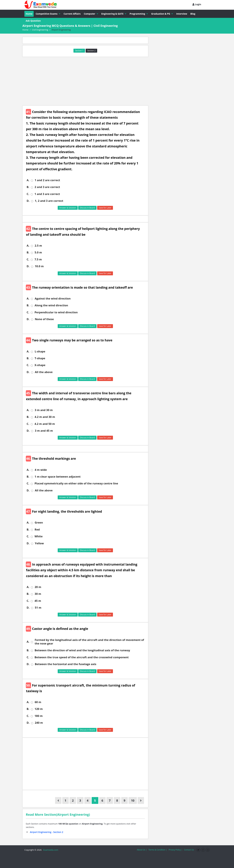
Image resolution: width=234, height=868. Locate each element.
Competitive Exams (48, 14)
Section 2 (91, 51)
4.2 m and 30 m (45, 417)
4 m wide (41, 470)
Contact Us (189, 850)
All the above (44, 372)
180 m (39, 716)
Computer (91, 14)
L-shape (40, 351)
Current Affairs (72, 14)
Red (37, 530)
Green (39, 523)
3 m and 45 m (44, 431)
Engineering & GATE (114, 14)
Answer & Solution (68, 208)
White (39, 536)
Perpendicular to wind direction (56, 312)
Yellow (39, 543)
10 (133, 800)
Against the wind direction (53, 299)
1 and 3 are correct (47, 194)
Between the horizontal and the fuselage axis (65, 664)
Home (29, 14)
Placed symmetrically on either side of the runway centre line (76, 483)
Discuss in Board (87, 208)
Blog (193, 14)
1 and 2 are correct (47, 180)
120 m (39, 709)
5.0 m (38, 252)
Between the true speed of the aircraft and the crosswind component (81, 657)
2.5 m (38, 246)
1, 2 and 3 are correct (49, 201)
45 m (38, 601)
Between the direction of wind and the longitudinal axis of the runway (82, 650)
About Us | (142, 850)
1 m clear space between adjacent (58, 477)
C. (28, 194)
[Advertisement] (85, 81)
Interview (182, 14)
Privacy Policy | (176, 850)
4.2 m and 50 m (45, 424)
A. (28, 180)
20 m (38, 587)
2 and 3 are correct (47, 187)
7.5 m (38, 259)
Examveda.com (50, 850)
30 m (38, 594)
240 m (39, 723)
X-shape (40, 365)
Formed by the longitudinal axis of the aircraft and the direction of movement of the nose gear (89, 642)
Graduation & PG (162, 14)
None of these (44, 319)
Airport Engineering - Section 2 (47, 832)
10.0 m (39, 266)
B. (28, 187)
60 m (38, 702)
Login (197, 4)
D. (28, 201)
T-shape (40, 358)
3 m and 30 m (44, 410)
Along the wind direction (51, 305)
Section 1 (79, 51)
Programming (139, 14)
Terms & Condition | (158, 850)
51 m (38, 608)
